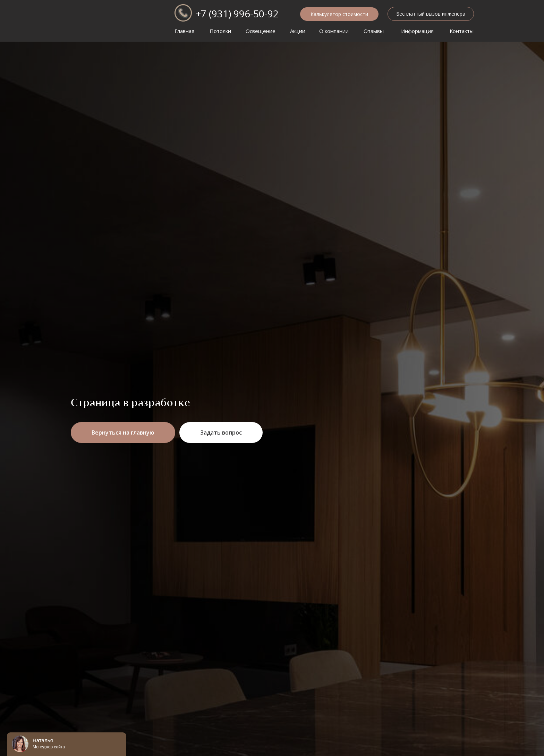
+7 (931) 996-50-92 (237, 14)
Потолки (220, 31)
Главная (184, 31)
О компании (334, 31)
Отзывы (374, 31)
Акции (298, 31)
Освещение (261, 31)
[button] (431, 14)
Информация (417, 31)
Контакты (462, 31)
